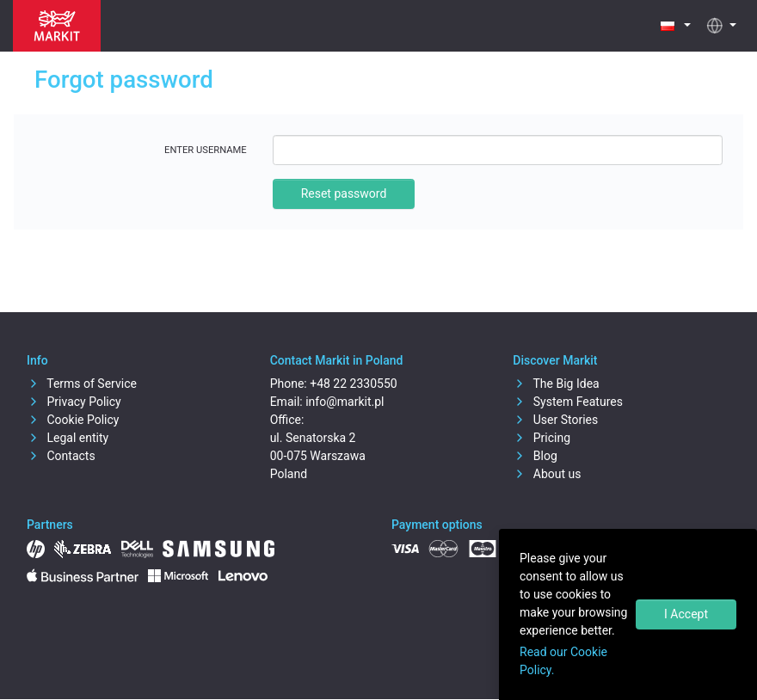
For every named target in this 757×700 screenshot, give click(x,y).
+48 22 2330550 (353, 384)
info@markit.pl (345, 402)
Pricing (542, 438)
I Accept (686, 614)
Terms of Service (82, 384)
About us (547, 474)
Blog (535, 456)
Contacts (61, 456)
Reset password (344, 193)
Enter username (206, 150)
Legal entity (68, 438)
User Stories (555, 420)
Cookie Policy (73, 420)
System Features (568, 402)
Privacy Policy (74, 402)
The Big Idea (556, 384)
